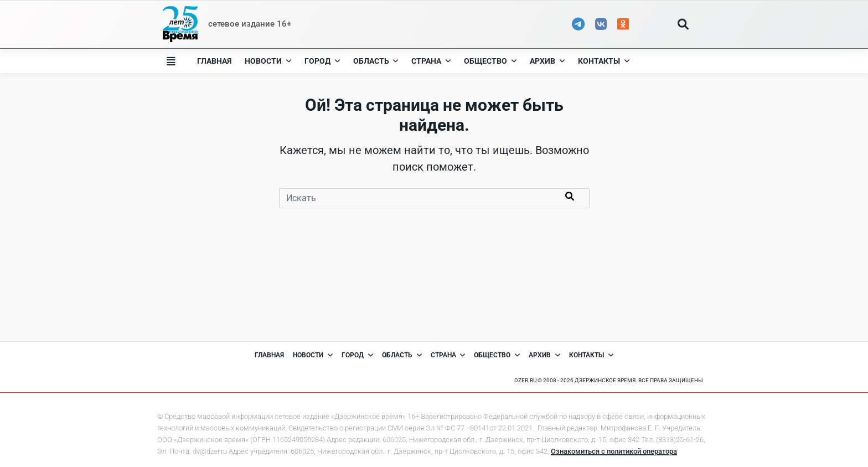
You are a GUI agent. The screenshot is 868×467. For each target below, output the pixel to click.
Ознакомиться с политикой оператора (614, 451)
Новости (268, 61)
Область (376, 61)
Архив (547, 61)
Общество (490, 61)
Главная (214, 61)
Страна (431, 61)
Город (322, 61)
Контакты (604, 61)
